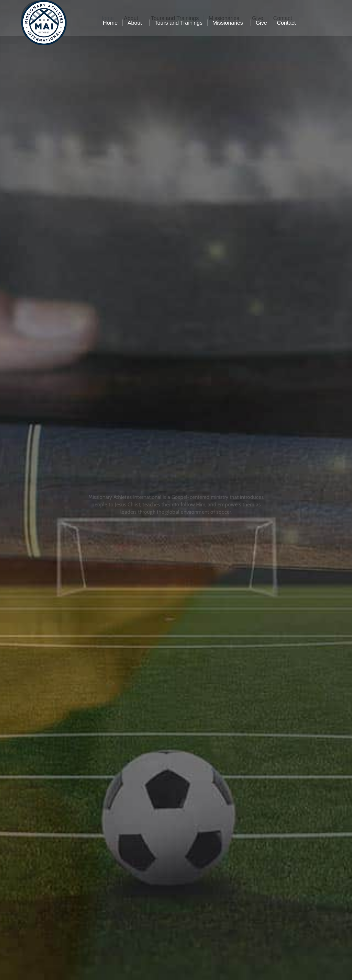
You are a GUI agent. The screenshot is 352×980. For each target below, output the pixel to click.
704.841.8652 (114, 5)
